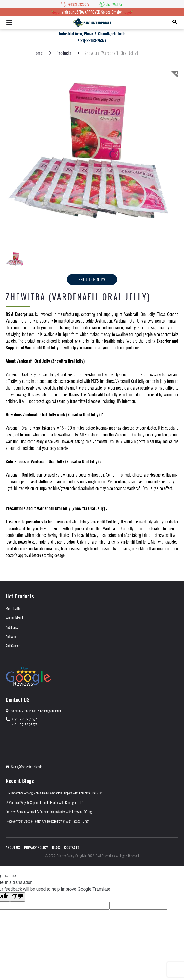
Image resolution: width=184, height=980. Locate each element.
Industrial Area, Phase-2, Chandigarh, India (92, 34)
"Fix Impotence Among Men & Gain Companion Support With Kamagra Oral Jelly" (54, 793)
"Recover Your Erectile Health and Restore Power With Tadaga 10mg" (47, 821)
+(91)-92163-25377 (92, 40)
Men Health (13, 608)
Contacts (72, 847)
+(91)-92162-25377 (24, 719)
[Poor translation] (17, 897)
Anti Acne (11, 636)
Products (64, 53)
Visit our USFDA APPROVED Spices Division (92, 12)
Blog (56, 847)
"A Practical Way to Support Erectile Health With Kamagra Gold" (44, 802)
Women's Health (15, 617)
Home (38, 53)
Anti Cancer (13, 646)
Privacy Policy (36, 847)
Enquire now (92, 279)
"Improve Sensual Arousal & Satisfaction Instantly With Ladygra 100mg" (49, 812)
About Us (13, 847)
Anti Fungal (12, 627)
